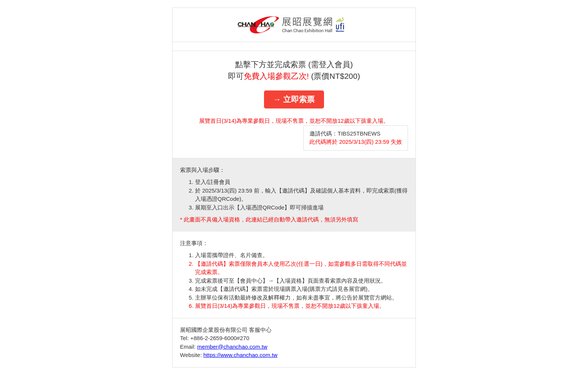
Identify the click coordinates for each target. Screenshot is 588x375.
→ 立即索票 (294, 99)
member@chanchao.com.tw (232, 347)
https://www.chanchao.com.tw (240, 355)
